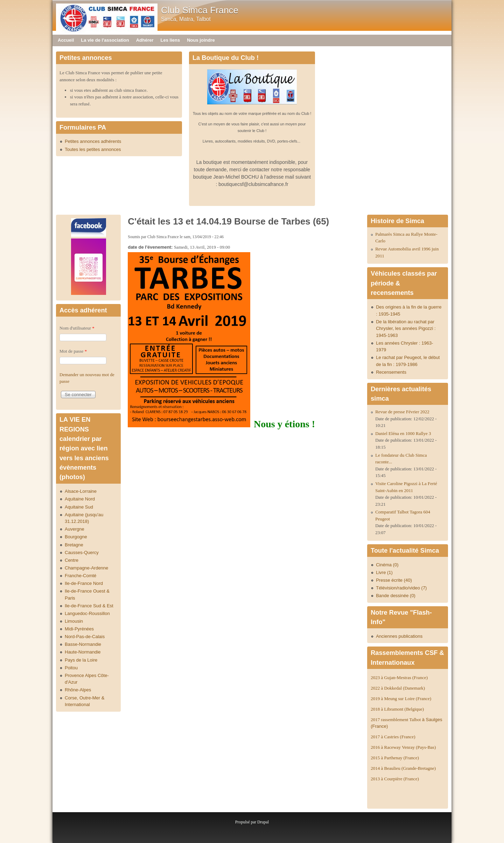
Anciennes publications (399, 636)
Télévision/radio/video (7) (401, 588)
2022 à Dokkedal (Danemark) (398, 688)
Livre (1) (384, 572)
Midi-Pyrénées (79, 629)
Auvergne (75, 529)
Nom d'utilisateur (77, 328)
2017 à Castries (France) (393, 737)
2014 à (403, 768)
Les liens (170, 40)
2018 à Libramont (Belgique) (397, 709)
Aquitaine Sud (79, 507)
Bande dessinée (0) (396, 596)
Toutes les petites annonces (93, 149)
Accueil (66, 40)
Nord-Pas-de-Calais (85, 637)
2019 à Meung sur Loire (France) (401, 699)
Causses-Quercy (82, 552)
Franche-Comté (80, 576)
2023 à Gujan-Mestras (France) (399, 678)
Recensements (391, 372)
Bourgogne (76, 537)
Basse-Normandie (83, 644)
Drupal (263, 822)
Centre (72, 560)
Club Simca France (200, 10)
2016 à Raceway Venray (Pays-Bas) (403, 747)
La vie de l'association (105, 40)
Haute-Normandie (83, 652)
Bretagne (74, 545)
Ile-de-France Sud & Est (89, 606)
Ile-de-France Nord (84, 583)
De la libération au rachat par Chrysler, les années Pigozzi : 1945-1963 (406, 329)
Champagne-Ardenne (86, 568)
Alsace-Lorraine (81, 491)
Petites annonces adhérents (93, 141)
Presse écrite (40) (394, 580)
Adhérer (145, 40)
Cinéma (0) (387, 565)
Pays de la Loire (81, 660)
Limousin (74, 621)
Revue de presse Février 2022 (402, 412)
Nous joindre (201, 40)
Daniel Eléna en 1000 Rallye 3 (403, 433)
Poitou (71, 668)
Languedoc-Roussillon (87, 613)
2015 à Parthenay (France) (395, 758)
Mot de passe (73, 351)
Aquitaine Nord (80, 499)
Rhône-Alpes (78, 690)
